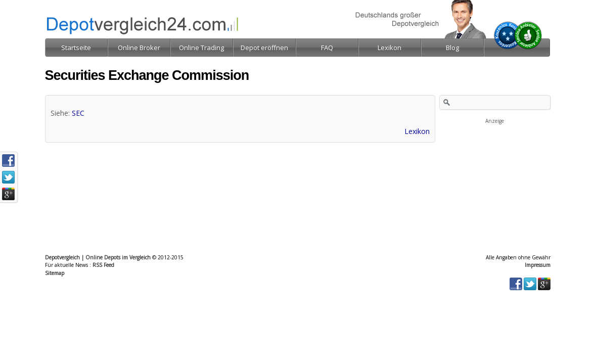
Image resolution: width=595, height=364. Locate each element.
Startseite (76, 48)
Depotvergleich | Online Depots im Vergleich (98, 257)
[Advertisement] (495, 176)
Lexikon (417, 131)
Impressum (538, 265)
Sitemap (55, 273)
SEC (78, 113)
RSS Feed (103, 265)
